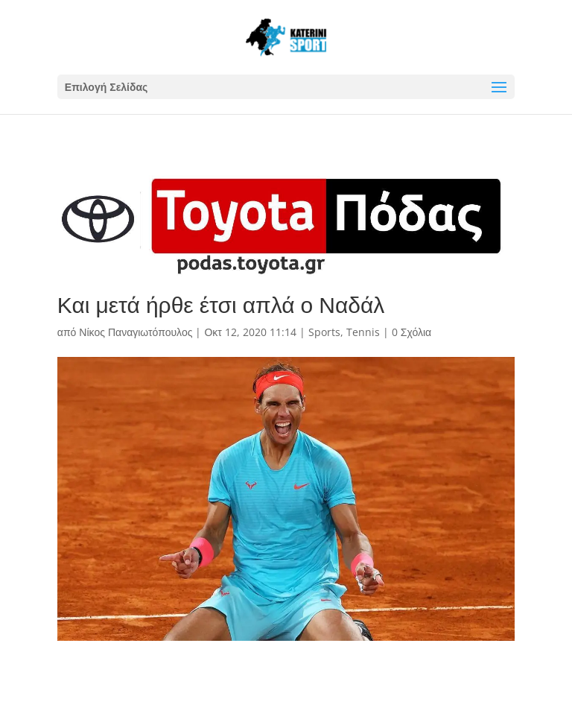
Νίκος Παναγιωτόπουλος (136, 332)
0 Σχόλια (411, 332)
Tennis (363, 332)
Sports (324, 332)
